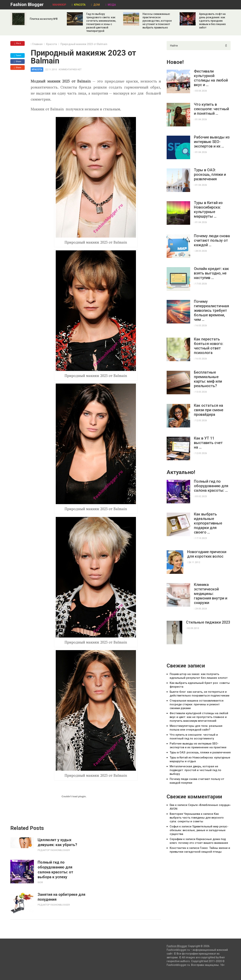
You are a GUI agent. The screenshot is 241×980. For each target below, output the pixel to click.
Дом (95, 5)
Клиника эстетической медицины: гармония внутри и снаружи (211, 594)
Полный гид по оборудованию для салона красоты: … (211, 486)
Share (17, 62)
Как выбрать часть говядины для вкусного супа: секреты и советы (197, 818)
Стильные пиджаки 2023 (208, 622)
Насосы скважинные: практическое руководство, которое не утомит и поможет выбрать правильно (157, 21)
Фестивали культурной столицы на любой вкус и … (211, 78)
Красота (79, 5)
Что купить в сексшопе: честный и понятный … (211, 109)
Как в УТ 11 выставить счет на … (208, 443)
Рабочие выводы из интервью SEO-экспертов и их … (212, 142)
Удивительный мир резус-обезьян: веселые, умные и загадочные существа (199, 830)
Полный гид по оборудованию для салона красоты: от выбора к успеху (55, 870)
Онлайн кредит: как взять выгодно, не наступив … (211, 273)
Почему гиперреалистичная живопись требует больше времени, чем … (211, 310)
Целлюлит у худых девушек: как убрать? (57, 842)
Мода (111, 5)
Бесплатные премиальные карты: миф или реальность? (208, 379)
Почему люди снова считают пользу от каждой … (212, 240)
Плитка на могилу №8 (44, 19)
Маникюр (58, 5)
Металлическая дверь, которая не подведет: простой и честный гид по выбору (195, 770)
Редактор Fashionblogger (54, 850)
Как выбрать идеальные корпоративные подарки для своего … (208, 523)
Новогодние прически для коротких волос (207, 554)
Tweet (18, 56)
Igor (40, 882)
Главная (37, 44)
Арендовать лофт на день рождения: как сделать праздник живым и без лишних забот (212, 21)
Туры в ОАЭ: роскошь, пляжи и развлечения (210, 174)
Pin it (18, 44)
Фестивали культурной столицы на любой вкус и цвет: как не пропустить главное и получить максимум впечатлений (199, 717)
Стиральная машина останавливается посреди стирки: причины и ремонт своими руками (197, 704)
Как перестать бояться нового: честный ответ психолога (209, 346)
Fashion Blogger (27, 5)
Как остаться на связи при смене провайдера (209, 410)
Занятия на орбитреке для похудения (61, 897)
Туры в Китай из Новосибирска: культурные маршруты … (208, 209)
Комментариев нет (70, 70)
